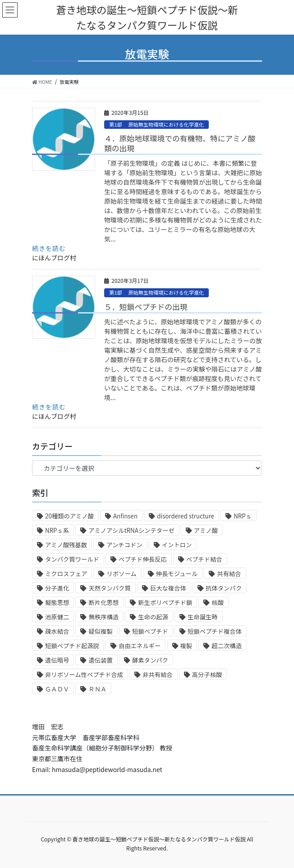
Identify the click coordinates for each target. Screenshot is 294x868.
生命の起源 (153, 617)
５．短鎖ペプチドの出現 (146, 307)
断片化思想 (103, 602)
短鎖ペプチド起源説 (72, 646)
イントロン (177, 545)
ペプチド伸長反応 (143, 559)
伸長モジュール (177, 574)
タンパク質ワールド (72, 559)
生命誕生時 (203, 617)
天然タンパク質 (109, 588)
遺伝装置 (100, 660)
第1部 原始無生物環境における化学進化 (156, 124)
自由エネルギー (140, 646)
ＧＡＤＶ (57, 689)
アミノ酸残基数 (66, 545)
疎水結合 (57, 631)
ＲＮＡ (97, 689)
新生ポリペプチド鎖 (165, 602)
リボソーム (121, 574)
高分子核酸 (207, 675)
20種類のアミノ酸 (69, 516)
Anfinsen (125, 516)
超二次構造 (227, 646)
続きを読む (49, 248)
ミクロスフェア (66, 574)
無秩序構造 (103, 617)
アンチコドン (124, 545)
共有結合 (229, 574)
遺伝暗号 (57, 660)
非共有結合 (158, 675)
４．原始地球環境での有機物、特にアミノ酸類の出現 (180, 143)
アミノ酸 (206, 530)
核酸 (218, 602)
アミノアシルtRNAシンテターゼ (131, 530)
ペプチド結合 (204, 559)
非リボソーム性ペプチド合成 (84, 675)
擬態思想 (57, 602)
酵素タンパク (150, 660)
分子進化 (57, 588)
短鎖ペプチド (150, 631)
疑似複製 (100, 631)
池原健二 (57, 617)
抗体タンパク (224, 588)
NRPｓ (243, 516)
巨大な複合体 (168, 588)
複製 (186, 646)
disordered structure (186, 516)
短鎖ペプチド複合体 (215, 631)
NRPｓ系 (57, 530)
